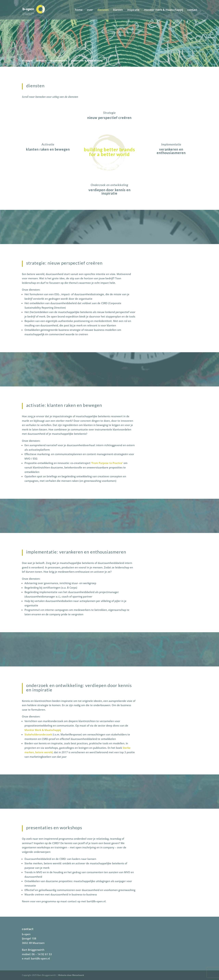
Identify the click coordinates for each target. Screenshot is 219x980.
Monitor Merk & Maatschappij (43, 730)
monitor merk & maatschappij (163, 10)
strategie (27, 61)
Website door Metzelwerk (71, 975)
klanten (118, 10)
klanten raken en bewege (47, 149)
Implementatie (171, 144)
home (79, 10)
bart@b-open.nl (40, 958)
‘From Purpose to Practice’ (107, 463)
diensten (103, 10)
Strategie (109, 113)
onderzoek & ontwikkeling (87, 61)
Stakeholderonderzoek (38, 734)
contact (192, 10)
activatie (41, 61)
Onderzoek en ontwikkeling (109, 185)
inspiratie (133, 10)
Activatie (48, 144)
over (90, 10)
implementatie (59, 61)
